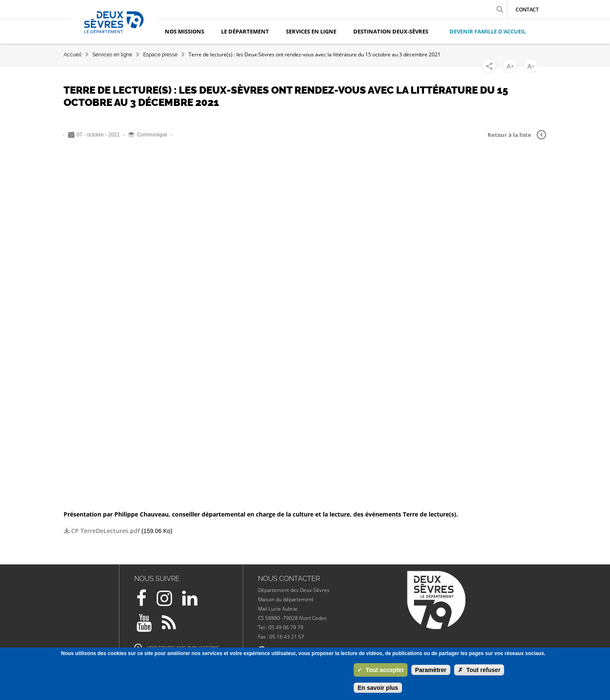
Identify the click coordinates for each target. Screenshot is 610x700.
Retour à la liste (517, 135)
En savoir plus (378, 688)
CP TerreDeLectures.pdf (105, 531)
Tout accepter (381, 670)
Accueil (72, 55)
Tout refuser (479, 670)
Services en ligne (112, 55)
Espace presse (160, 55)
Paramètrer (431, 670)
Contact (527, 10)
